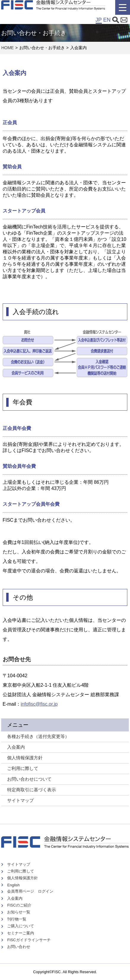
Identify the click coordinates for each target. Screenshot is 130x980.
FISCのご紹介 (19, 905)
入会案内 (15, 898)
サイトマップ (20, 800)
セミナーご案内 (21, 933)
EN (107, 20)
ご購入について (21, 926)
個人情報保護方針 (23, 878)
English (13, 885)
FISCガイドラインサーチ (29, 940)
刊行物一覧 (17, 919)
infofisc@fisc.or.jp (39, 704)
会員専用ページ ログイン (30, 891)
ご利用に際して (21, 871)
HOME (7, 48)
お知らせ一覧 (19, 912)
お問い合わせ (19, 947)
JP (99, 20)
